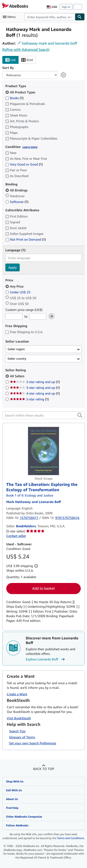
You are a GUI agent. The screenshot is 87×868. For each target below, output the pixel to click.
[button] (80, 415)
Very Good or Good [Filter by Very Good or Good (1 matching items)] (24, 164)
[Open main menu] (10, 17)
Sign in (66, 7)
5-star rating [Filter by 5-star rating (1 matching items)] (29, 399)
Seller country (17, 359)
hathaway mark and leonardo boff (49, 43)
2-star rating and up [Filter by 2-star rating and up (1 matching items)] (35, 382)
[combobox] (50, 17)
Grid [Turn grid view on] (27, 60)
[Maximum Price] (38, 316)
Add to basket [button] (43, 588)
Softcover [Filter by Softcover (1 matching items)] (17, 202)
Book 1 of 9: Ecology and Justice (30, 495)
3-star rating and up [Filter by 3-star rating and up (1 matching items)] (35, 388)
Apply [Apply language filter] (13, 267)
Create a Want (17, 694)
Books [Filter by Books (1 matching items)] (14, 98)
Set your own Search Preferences (33, 743)
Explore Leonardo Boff (46, 659)
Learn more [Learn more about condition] (30, 147)
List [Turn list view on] (10, 60)
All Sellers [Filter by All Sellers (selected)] (18, 376)
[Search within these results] (43, 415)
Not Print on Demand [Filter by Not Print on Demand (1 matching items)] (26, 239)
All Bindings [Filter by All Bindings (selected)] (17, 190)
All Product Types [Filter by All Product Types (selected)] (21, 92)
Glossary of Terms (22, 737)
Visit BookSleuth (19, 718)
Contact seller (16, 536)
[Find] (80, 17)
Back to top (44, 769)
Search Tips (17, 731)
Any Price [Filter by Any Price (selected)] (15, 286)
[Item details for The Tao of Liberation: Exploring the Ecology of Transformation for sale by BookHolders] (43, 451)
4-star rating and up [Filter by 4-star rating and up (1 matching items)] (35, 393)
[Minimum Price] (14, 316)
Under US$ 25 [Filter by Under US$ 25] (18, 292)
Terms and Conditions (71, 838)
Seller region (16, 349)
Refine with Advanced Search (26, 49)
